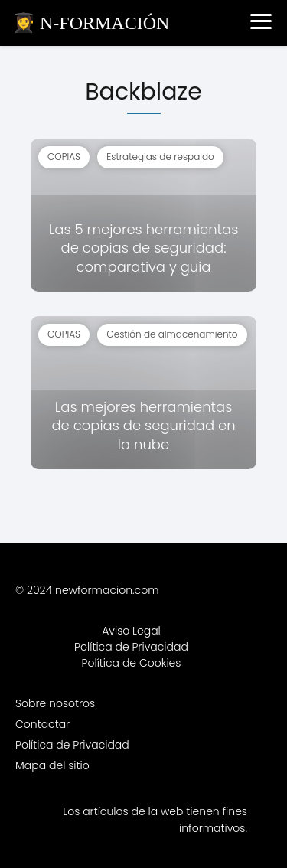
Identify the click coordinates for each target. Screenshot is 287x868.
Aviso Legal (131, 631)
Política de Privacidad (131, 647)
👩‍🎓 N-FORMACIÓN (91, 23)
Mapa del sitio (52, 765)
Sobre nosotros (55, 703)
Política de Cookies (132, 663)
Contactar (42, 724)
